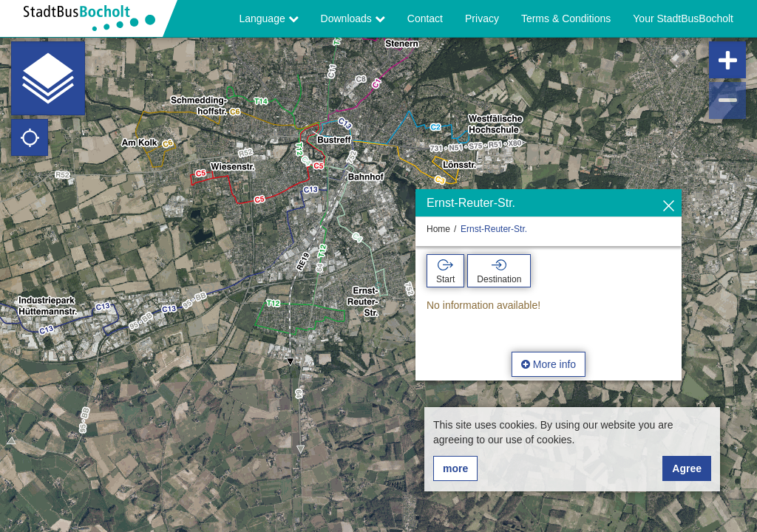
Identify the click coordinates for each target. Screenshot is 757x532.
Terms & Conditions (566, 18)
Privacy (482, 18)
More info (549, 364)
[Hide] (669, 207)
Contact (425, 18)
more (455, 468)
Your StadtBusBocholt (683, 18)
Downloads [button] (353, 18)
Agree (687, 468)
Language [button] (268, 18)
